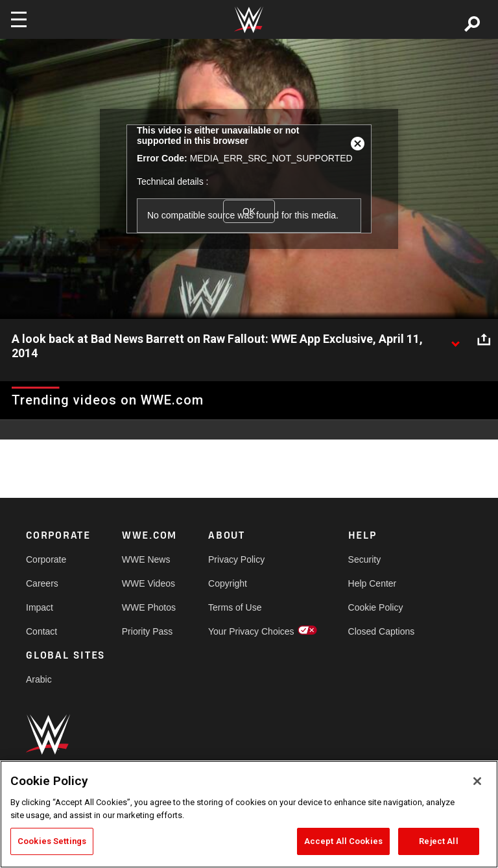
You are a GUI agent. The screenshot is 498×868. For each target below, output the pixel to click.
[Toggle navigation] (19, 19)
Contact (41, 631)
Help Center (373, 583)
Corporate (46, 559)
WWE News (146, 559)
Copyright (228, 583)
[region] (249, 814)
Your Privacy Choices (251, 631)
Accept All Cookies (343, 841)
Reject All (438, 841)
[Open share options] (484, 340)
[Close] (477, 781)
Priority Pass (148, 631)
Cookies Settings (52, 841)
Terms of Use (235, 607)
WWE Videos (148, 583)
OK (249, 211)
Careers (42, 583)
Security (365, 559)
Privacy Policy (236, 559)
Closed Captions (382, 631)
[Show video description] (455, 340)
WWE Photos (149, 607)
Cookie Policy (376, 607)
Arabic (39, 679)
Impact (40, 607)
